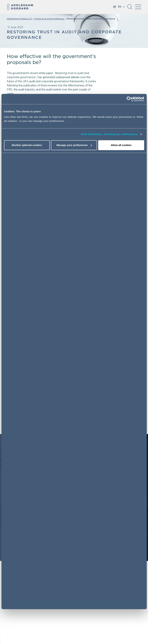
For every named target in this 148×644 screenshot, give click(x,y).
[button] (130, 8)
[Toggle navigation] (138, 7)
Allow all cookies (121, 145)
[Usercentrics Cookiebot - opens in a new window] (129, 99)
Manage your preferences (74, 145)
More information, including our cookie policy (109, 134)
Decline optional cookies (27, 145)
